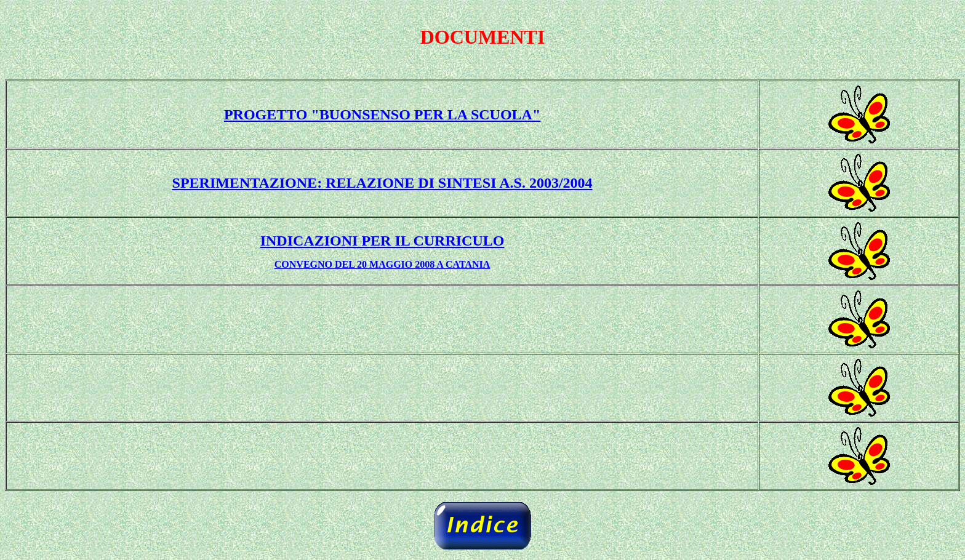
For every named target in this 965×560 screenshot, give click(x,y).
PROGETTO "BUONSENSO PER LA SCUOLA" (382, 114)
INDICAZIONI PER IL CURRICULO (382, 241)
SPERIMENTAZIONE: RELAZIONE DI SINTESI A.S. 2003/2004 (382, 183)
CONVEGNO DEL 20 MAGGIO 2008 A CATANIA (382, 264)
